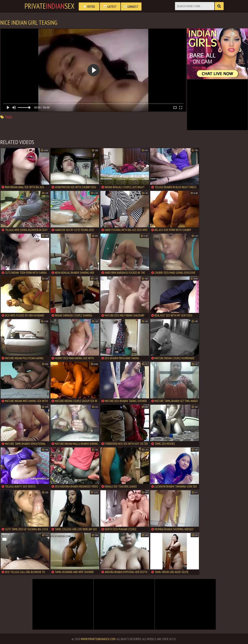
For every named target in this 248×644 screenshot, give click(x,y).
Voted (89, 6)
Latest (110, 6)
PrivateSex (49, 6)
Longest (131, 6)
